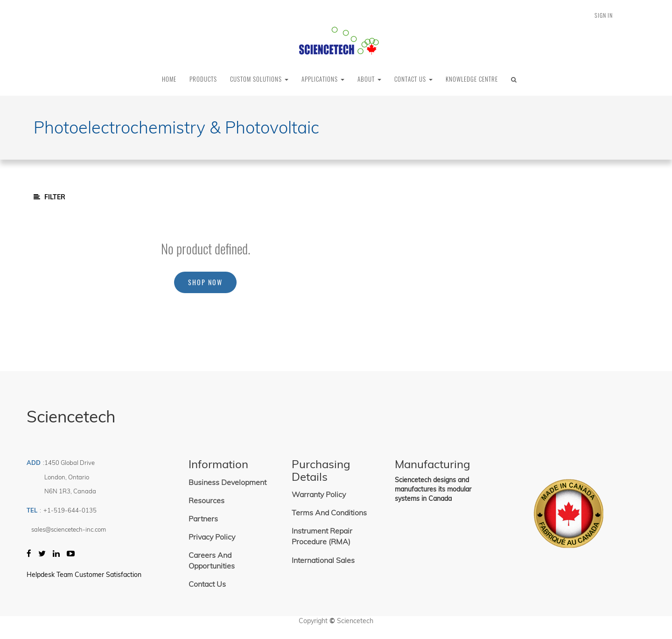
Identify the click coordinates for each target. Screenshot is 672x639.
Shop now (205, 282)
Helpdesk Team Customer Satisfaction (84, 575)
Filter (49, 197)
